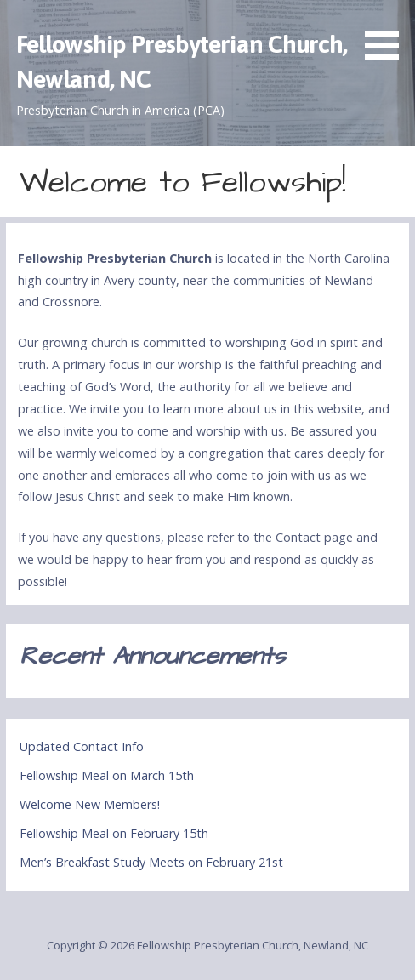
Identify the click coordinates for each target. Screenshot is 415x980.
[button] (388, 33)
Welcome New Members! (90, 804)
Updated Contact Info (82, 746)
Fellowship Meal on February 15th (114, 833)
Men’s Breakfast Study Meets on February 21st (151, 862)
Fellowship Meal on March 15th (107, 775)
